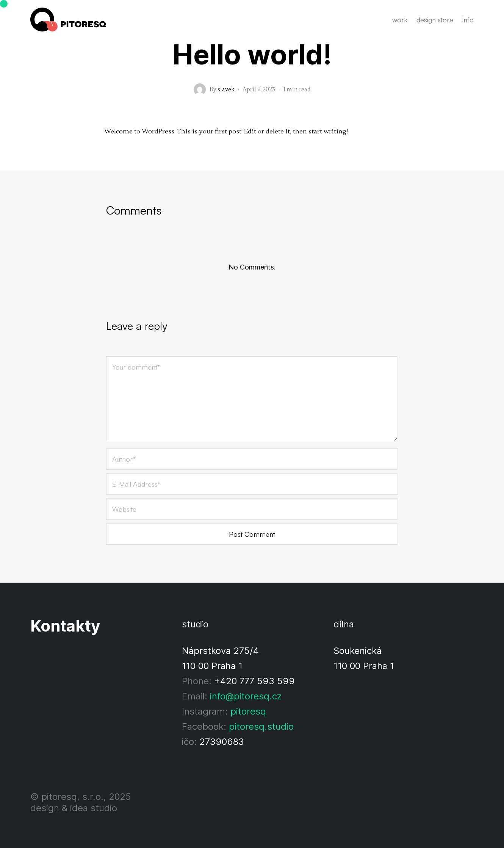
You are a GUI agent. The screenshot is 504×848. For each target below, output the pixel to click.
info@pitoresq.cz (246, 696)
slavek (226, 89)
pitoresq (248, 711)
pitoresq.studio (261, 727)
